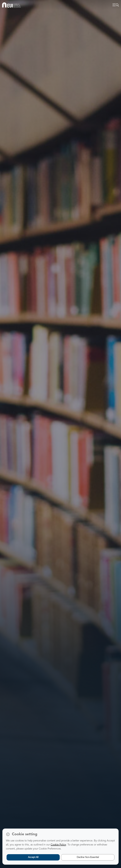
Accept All (33, 857)
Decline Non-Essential (88, 857)
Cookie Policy (58, 845)
